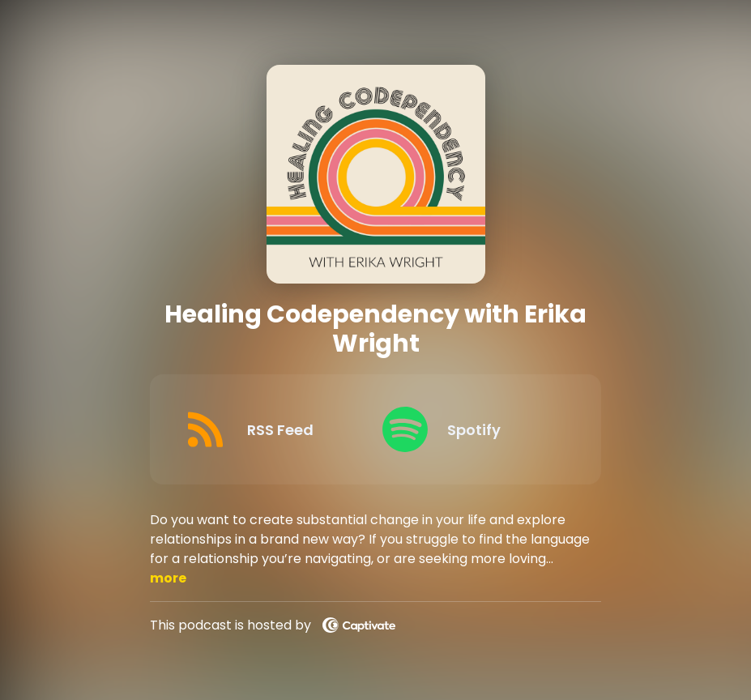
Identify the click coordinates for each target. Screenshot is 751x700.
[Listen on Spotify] (469, 429)
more (168, 578)
